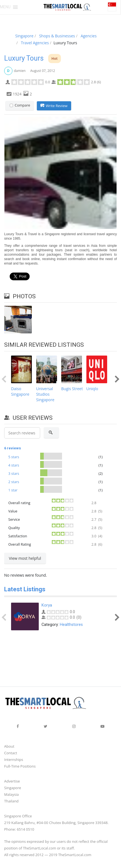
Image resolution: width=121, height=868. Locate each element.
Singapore (13, 788)
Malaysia (11, 794)
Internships (14, 760)
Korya (47, 605)
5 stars (14, 457)
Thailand (11, 801)
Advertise (12, 781)
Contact (11, 753)
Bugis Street (72, 389)
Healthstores (71, 625)
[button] (5, 7)
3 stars (14, 474)
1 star (13, 490)
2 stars (14, 482)
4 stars (14, 465)
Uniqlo (92, 389)
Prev (5, 379)
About (9, 746)
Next (116, 379)
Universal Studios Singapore (45, 394)
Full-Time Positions (20, 766)
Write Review (54, 106)
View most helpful (25, 558)
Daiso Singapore (20, 391)
